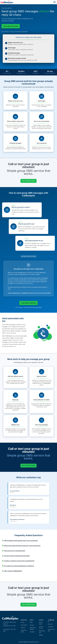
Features (23, 628)
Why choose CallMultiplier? (13, 571)
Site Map (32, 632)
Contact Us (51, 627)
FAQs (31, 622)
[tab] (30, 540)
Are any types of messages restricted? (17, 556)
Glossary (32, 625)
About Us (50, 624)
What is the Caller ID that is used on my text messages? (22, 546)
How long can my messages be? (15, 551)
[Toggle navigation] (54, 2)
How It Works (24, 625)
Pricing (23, 622)
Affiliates (41, 635)
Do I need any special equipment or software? (19, 566)
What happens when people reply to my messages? (21, 541)
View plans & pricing (11, 26)
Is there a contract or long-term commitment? (19, 561)
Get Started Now (28, 181)
